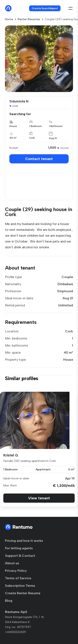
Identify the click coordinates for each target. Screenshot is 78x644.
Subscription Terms (20, 586)
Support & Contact (20, 556)
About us (12, 563)
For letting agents (19, 548)
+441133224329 (15, 632)
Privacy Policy (16, 571)
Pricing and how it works (24, 541)
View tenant (39, 498)
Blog (9, 601)
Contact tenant (39, 159)
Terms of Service (18, 578)
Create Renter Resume (23, 593)
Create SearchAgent (45, 8)
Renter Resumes (29, 19)
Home (9, 19)
